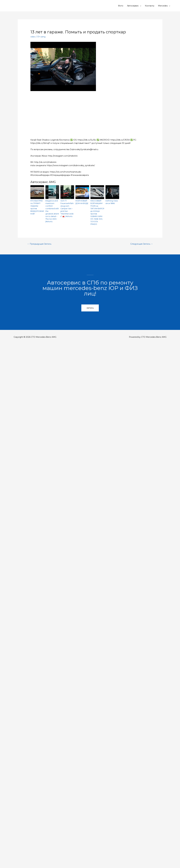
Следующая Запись (141, 243)
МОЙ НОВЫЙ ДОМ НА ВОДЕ (82, 202)
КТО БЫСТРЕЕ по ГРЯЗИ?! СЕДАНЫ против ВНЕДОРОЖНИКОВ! (37, 207)
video (33, 37)
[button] (90, 307)
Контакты (150, 6)
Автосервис (133, 6)
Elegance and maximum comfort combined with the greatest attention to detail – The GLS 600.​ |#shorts (52, 210)
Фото (121, 6)
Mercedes (163, 6)
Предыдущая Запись (40, 243)
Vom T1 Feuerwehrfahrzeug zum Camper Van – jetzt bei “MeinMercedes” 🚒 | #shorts (67, 207)
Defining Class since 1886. (111, 202)
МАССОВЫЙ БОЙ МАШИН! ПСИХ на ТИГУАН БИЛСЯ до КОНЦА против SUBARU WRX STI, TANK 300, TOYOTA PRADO (97, 212)
